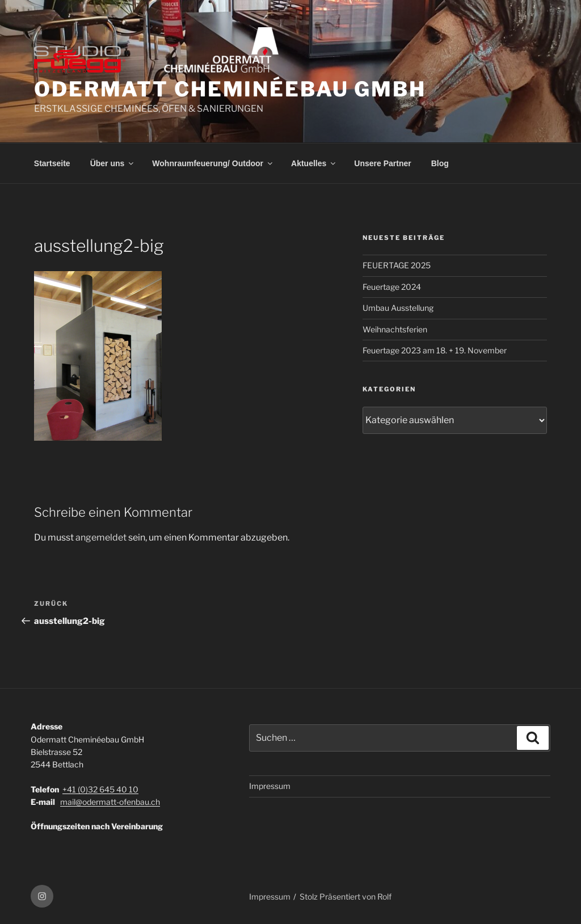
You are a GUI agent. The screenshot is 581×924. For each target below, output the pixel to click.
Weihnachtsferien (395, 329)
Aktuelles (314, 163)
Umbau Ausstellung (398, 308)
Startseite (52, 163)
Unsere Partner (382, 163)
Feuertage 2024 (392, 287)
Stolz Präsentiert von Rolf (346, 896)
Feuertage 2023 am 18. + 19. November (435, 350)
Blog (440, 163)
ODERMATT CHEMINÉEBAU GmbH (230, 89)
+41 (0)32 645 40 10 (100, 789)
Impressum (270, 786)
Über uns (113, 163)
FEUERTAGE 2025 (397, 265)
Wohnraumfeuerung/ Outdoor (213, 163)
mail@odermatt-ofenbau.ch (110, 802)
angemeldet (101, 537)
